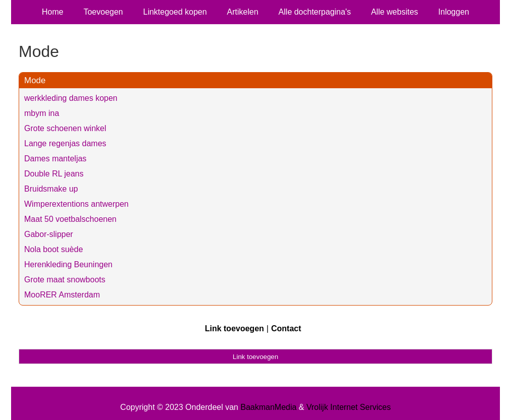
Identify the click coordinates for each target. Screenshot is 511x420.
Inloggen (454, 12)
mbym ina (42, 113)
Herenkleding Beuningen (68, 264)
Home (53, 12)
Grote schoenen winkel (65, 128)
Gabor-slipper (49, 234)
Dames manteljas (55, 159)
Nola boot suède (54, 249)
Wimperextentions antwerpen (76, 204)
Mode (35, 80)
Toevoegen (103, 12)
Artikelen (242, 12)
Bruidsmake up (51, 189)
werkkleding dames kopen (71, 98)
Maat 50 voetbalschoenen (70, 219)
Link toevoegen (234, 328)
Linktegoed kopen (175, 12)
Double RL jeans (54, 174)
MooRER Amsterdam (62, 295)
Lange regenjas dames (65, 143)
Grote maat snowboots (65, 280)
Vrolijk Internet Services (348, 407)
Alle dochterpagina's (315, 12)
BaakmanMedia (268, 407)
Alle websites (394, 12)
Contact (286, 328)
